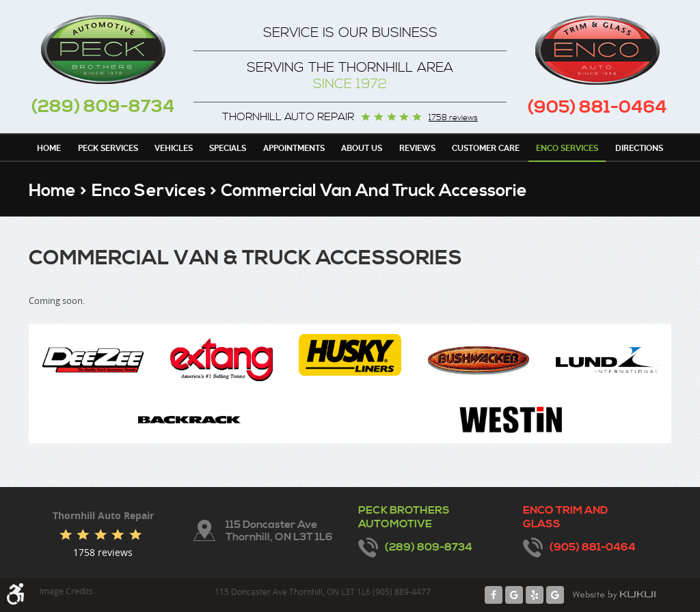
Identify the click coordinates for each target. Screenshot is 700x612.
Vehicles (174, 148)
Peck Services (108, 148)
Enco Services (567, 148)
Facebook (494, 595)
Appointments (294, 148)
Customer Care (486, 148)
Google (514, 595)
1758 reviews (453, 118)
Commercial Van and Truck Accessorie (374, 191)
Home (49, 148)
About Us (362, 148)
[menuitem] (49, 148)
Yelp (535, 595)
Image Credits (66, 591)
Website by (614, 595)
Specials (228, 148)
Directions (639, 148)
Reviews (417, 148)
